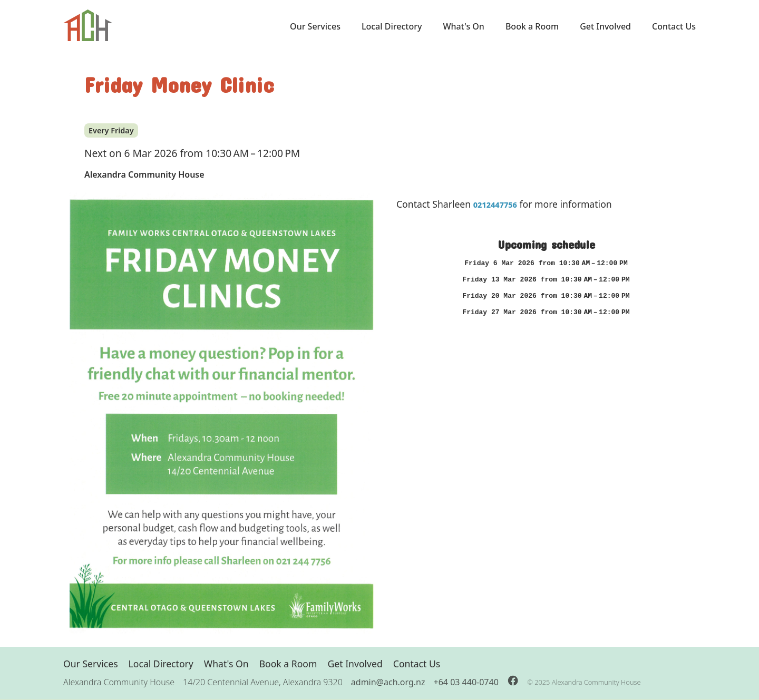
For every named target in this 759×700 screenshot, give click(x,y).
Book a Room (532, 26)
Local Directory (392, 26)
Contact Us (674, 26)
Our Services (315, 26)
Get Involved (605, 26)
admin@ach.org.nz (388, 682)
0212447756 (495, 205)
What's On (464, 26)
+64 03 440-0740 (466, 682)
